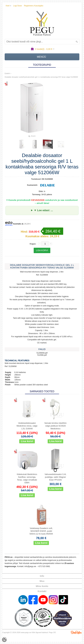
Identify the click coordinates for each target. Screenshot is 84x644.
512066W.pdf (42, 353)
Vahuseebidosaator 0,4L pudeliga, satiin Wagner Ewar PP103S (55, 477)
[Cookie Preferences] (4, 640)
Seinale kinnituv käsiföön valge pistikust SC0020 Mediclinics (56, 426)
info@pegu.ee (30, 566)
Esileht (7, 73)
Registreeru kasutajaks (34, 6)
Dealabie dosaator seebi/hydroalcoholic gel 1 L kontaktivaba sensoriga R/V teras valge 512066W (41, 77)
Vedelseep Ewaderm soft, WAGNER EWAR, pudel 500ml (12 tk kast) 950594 (41, 531)
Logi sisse (17, 6)
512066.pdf (42, 355)
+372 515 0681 (44, 566)
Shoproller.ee (76, 632)
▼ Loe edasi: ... (43, 210)
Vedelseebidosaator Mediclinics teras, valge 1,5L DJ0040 (27, 426)
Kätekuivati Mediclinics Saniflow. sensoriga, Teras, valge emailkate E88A (27, 478)
